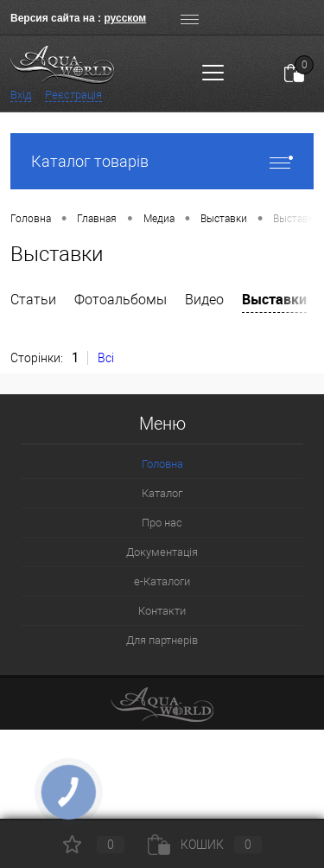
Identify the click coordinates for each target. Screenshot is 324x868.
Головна (162, 464)
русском (125, 18)
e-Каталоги (162, 581)
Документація (162, 552)
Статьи (33, 300)
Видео (204, 300)
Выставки (274, 299)
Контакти (162, 611)
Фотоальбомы (121, 300)
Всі (106, 358)
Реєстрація (73, 95)
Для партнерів (162, 640)
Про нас (162, 523)
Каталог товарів (162, 161)
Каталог (162, 493)
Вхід (21, 95)
